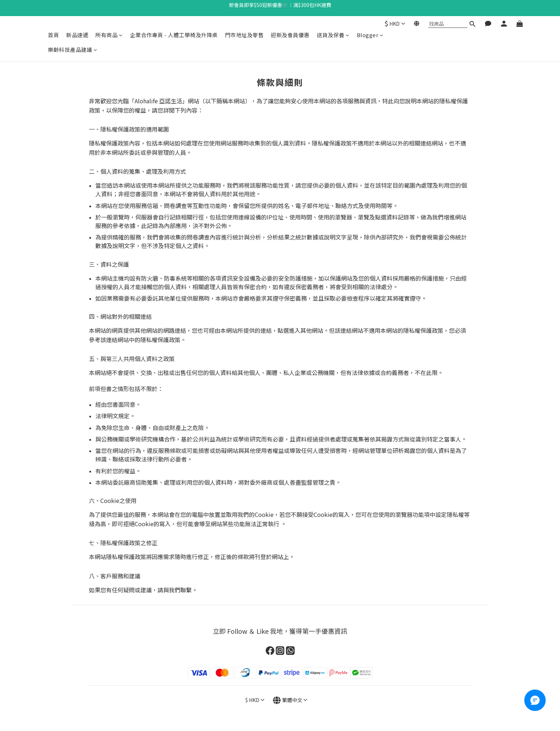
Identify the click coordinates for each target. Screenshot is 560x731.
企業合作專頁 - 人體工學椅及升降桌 (174, 35)
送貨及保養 (333, 35)
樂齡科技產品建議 (73, 50)
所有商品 (109, 35)
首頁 (53, 35)
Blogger (370, 35)
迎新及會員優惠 (290, 35)
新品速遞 (77, 35)
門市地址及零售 (244, 35)
